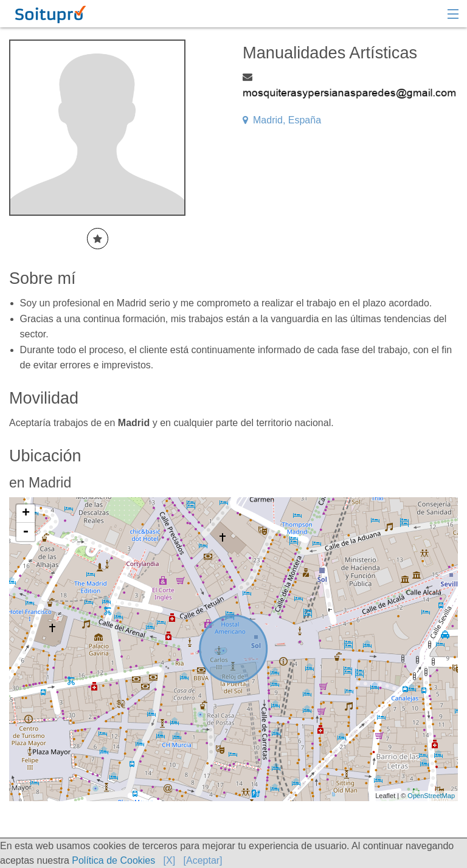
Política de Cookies (113, 860)
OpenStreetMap (431, 796)
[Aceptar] (203, 860)
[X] (170, 860)
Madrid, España (282, 120)
